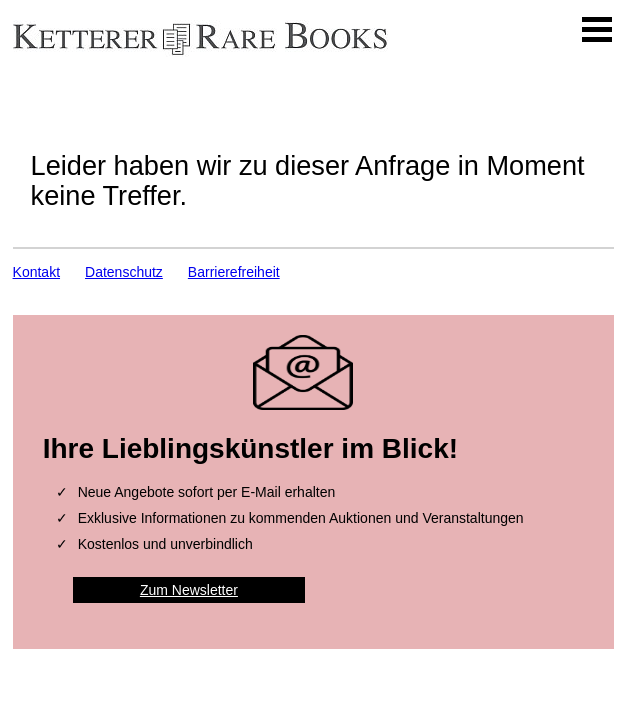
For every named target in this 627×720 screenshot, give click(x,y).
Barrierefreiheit (234, 272)
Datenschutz (124, 272)
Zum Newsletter (189, 590)
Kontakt (36, 272)
